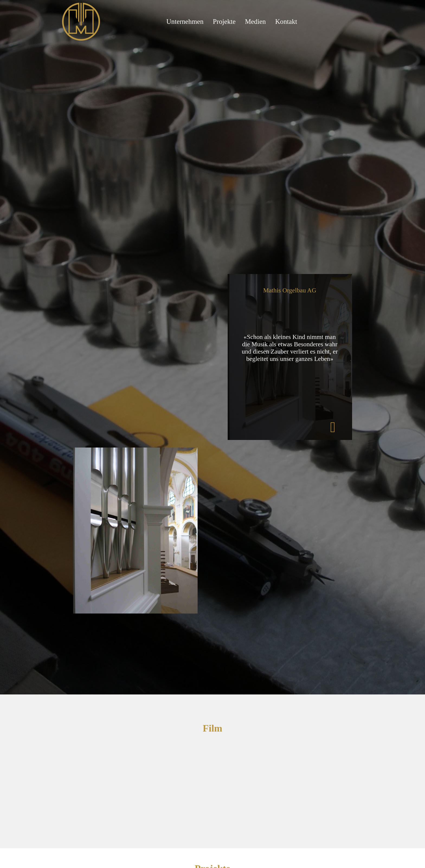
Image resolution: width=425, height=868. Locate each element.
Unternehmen (185, 22)
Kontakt (286, 22)
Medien (255, 22)
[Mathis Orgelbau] (81, 21)
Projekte (224, 22)
